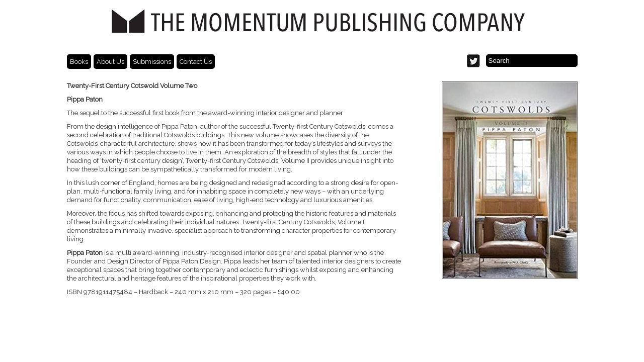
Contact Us (196, 62)
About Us (110, 62)
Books (79, 62)
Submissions (152, 62)
